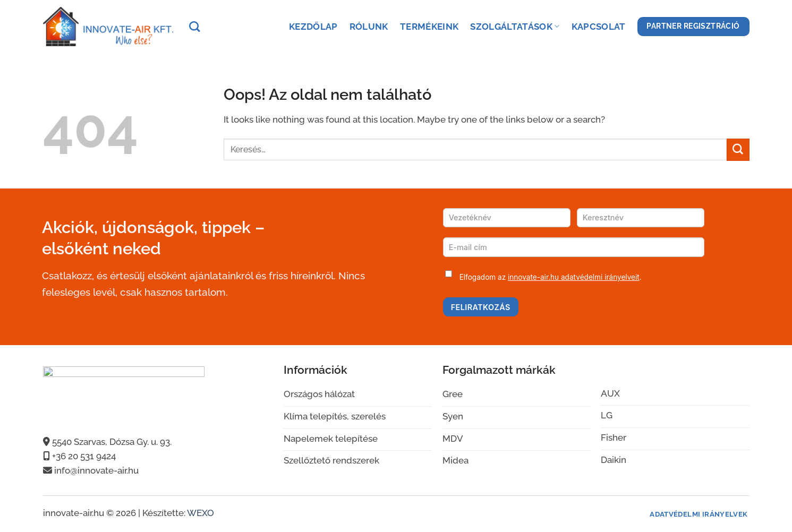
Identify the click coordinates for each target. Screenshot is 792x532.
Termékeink (429, 27)
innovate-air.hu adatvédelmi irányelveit (574, 277)
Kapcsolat (599, 27)
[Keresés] (194, 27)
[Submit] (738, 149)
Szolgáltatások (515, 27)
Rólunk (369, 27)
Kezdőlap (313, 27)
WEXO (201, 513)
